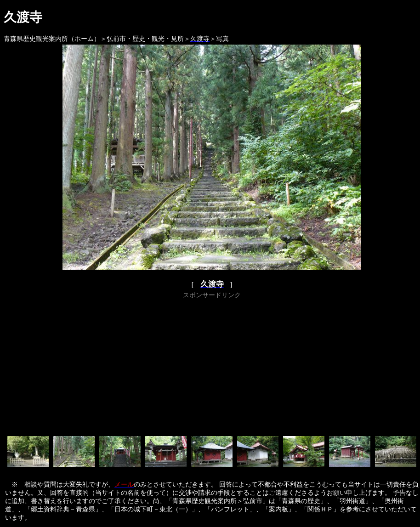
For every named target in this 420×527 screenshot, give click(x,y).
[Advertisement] (212, 366)
